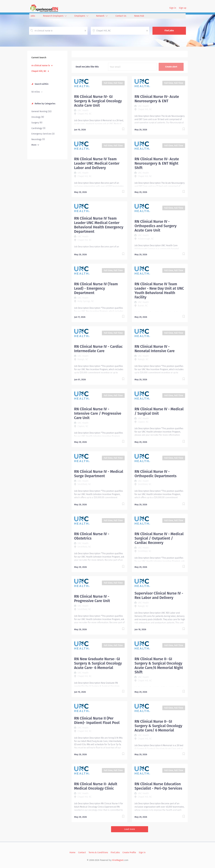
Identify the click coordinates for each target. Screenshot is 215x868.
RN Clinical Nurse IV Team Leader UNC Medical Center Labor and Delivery (97, 163)
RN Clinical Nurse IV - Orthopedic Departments (155, 474)
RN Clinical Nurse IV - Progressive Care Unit (92, 599)
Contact (82, 852)
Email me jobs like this (87, 67)
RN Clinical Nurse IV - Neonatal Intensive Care (155, 349)
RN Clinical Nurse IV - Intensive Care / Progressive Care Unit (98, 413)
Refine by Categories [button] (45, 104)
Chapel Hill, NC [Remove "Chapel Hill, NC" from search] (39, 71)
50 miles (36, 92)
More (34, 145)
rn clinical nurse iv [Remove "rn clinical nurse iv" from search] (41, 65)
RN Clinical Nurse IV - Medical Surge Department (99, 474)
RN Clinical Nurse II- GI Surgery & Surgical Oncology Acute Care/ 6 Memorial (158, 726)
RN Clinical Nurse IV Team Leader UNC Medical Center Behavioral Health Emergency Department (99, 225)
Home (72, 852)
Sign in (173, 8)
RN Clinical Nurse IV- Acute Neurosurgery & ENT (157, 99)
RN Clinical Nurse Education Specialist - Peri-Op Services (158, 786)
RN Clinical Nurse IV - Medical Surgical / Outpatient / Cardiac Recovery (159, 538)
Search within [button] (41, 84)
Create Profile (129, 852)
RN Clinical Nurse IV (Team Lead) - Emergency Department (96, 288)
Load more (130, 829)
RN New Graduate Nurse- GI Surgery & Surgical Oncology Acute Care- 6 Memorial (98, 663)
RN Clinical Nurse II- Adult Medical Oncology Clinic (96, 786)
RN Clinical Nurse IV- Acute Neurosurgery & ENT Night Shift (157, 163)
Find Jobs (169, 31)
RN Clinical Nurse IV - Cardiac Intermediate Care (98, 349)
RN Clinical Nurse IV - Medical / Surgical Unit (159, 411)
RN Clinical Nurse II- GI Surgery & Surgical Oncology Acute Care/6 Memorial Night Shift (159, 666)
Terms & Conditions (98, 852)
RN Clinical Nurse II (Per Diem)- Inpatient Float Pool (97, 721)
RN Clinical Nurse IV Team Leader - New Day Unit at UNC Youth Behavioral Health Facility (159, 291)
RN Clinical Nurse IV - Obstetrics (92, 536)
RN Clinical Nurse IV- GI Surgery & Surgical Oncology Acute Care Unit (98, 101)
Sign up (183, 8)
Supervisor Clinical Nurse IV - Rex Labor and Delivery (159, 595)
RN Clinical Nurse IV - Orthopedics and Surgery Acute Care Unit (155, 226)
